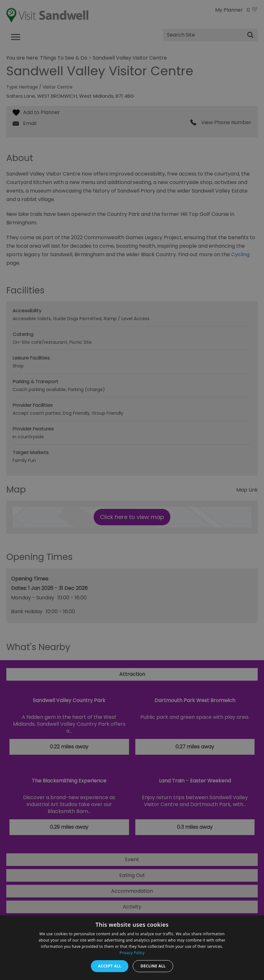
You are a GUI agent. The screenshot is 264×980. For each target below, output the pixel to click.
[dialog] (132, 490)
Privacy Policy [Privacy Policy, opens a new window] (132, 953)
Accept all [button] (110, 966)
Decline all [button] (153, 966)
